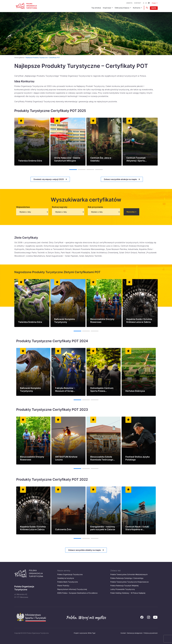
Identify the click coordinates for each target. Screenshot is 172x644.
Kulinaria (137, 8)
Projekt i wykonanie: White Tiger (85, 633)
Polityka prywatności (151, 633)
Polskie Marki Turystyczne (68, 582)
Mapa (154, 8)
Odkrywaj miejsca (122, 8)
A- (144, 3)
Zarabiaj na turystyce (66, 578)
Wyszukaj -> (131, 212)
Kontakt (138, 3)
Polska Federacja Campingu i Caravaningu (127, 578)
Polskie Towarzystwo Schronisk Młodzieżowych (129, 574)
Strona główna (19, 58)
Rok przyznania (95, 207)
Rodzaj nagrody (60, 207)
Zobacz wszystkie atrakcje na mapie (121, 179)
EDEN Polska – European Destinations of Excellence (77, 593)
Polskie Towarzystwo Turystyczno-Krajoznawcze (129, 582)
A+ (146, 3)
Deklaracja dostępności (135, 633)
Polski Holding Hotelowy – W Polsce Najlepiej (128, 593)
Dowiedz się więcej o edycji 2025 (49, 179)
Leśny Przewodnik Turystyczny (123, 589)
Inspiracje (107, 8)
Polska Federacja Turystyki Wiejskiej (124, 586)
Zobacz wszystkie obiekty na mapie (85, 550)
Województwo (23, 207)
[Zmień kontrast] (149, 3)
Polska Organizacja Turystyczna (70, 574)
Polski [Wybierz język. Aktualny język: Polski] (155, 3)
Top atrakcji (96, 8)
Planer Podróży (63, 586)
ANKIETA (129, 3)
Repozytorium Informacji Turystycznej (72, 589)
